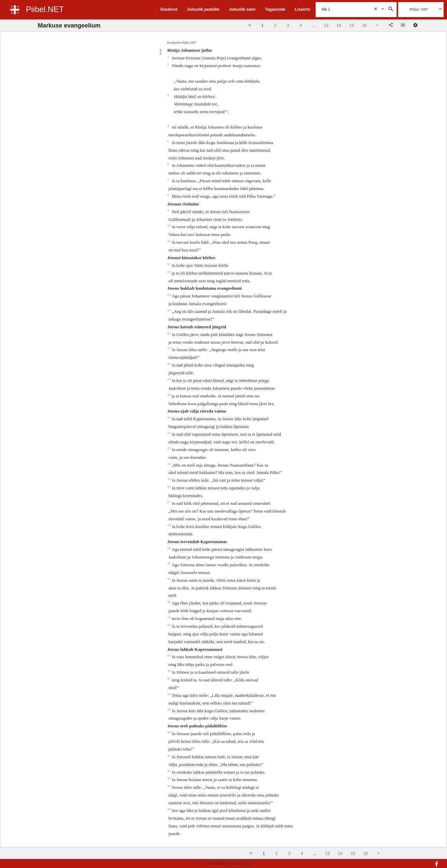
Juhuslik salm (242, 9)
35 (170, 656)
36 (170, 671)
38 (170, 694)
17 (170, 348)
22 (170, 433)
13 (170, 272)
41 (170, 756)
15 (170, 310)
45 (170, 809)
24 (170, 464)
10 (170, 226)
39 (170, 710)
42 (170, 771)
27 (170, 502)
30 (170, 564)
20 (170, 395)
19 (170, 379)
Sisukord (169, 9)
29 (170, 548)
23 (170, 448)
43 (170, 778)
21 (170, 418)
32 (170, 602)
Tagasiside (275, 9)
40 (170, 732)
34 (170, 625)
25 (170, 479)
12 (170, 264)
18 (170, 364)
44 (170, 786)
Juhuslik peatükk (203, 9)
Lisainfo (302, 9)
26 (170, 487)
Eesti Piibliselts (238, 863)
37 (170, 679)
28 (170, 525)
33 (170, 617)
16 (170, 333)
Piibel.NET (45, 9)
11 (170, 241)
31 (170, 579)
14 (170, 295)
